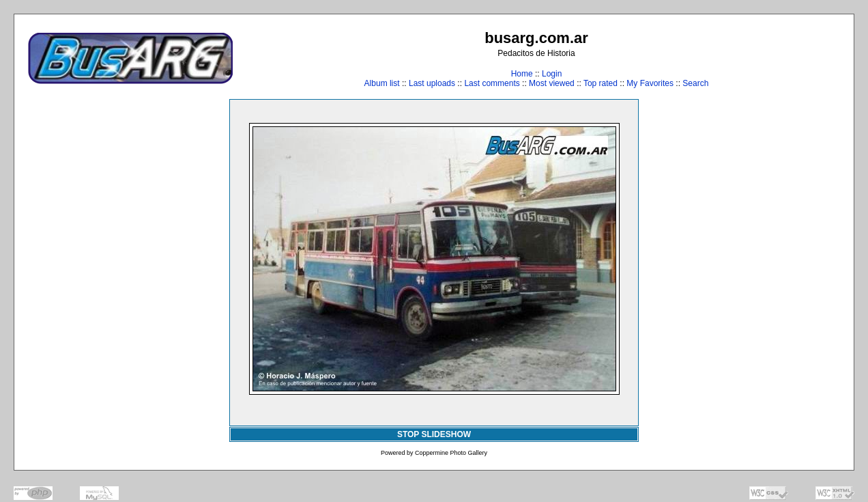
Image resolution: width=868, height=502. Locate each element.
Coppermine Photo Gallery (451, 453)
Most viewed (552, 83)
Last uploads (432, 83)
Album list (382, 83)
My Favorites (650, 83)
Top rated (601, 83)
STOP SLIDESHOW (434, 434)
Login (552, 74)
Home (522, 74)
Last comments (492, 83)
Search (695, 83)
